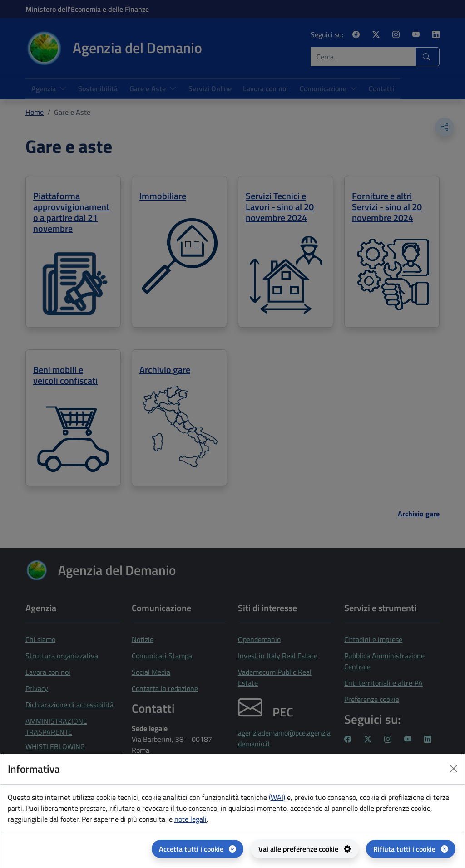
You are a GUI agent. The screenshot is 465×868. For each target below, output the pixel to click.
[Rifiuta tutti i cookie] (411, 849)
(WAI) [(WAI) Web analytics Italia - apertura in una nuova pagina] (277, 797)
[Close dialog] (454, 769)
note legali (190, 819)
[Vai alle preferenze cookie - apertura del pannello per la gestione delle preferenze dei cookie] (305, 849)
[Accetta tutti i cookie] (198, 849)
